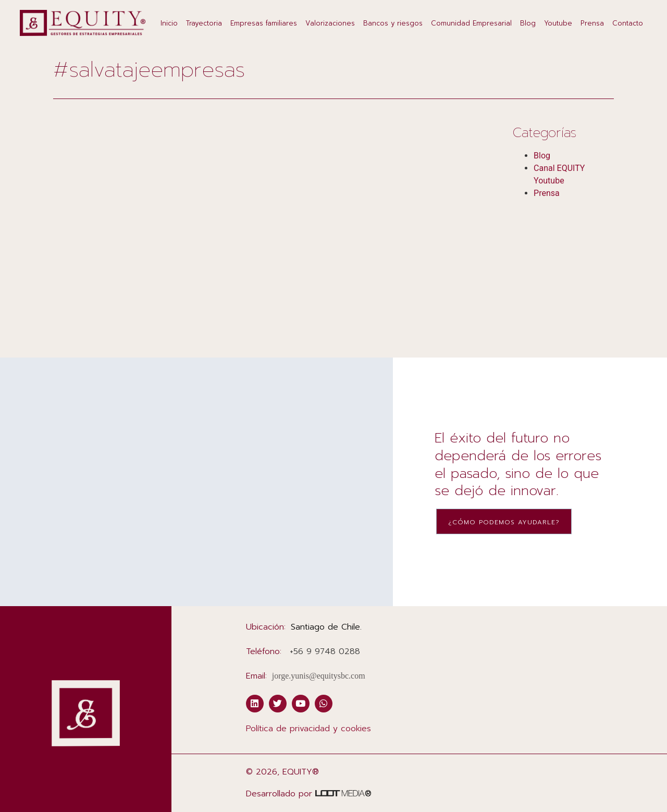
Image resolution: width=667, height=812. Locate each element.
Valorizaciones (330, 23)
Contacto (628, 23)
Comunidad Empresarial (471, 23)
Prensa (592, 23)
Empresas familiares (264, 23)
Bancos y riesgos (393, 23)
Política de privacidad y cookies (308, 729)
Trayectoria (204, 23)
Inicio (169, 23)
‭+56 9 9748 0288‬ (325, 651)
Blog (528, 23)
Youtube (558, 23)
